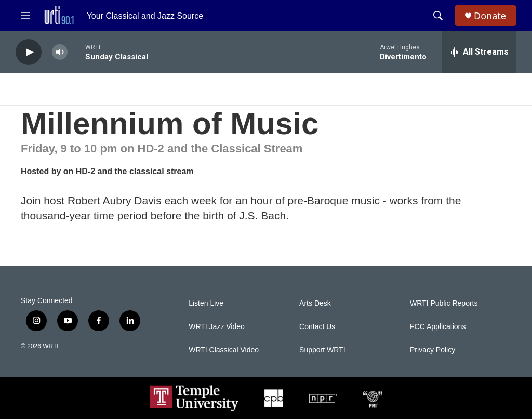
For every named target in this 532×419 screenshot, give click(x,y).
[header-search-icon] (438, 16)
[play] (29, 52)
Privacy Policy (433, 350)
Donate (490, 16)
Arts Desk (315, 303)
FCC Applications (438, 327)
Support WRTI (322, 350)
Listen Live (206, 303)
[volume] (60, 52)
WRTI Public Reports (444, 303)
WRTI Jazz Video (217, 327)
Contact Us (317, 327)
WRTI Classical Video (224, 350)
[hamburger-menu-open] (25, 16)
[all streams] (479, 52)
